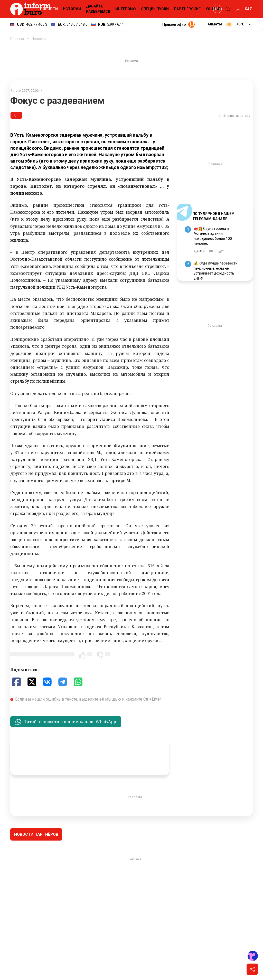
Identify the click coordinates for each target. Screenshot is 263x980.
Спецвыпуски (155, 9)
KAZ (248, 9)
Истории (72, 9)
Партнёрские (187, 9)
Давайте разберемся (98, 9)
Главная (17, 39)
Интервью (126, 9)
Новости (49, 9)
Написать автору (235, 116)
